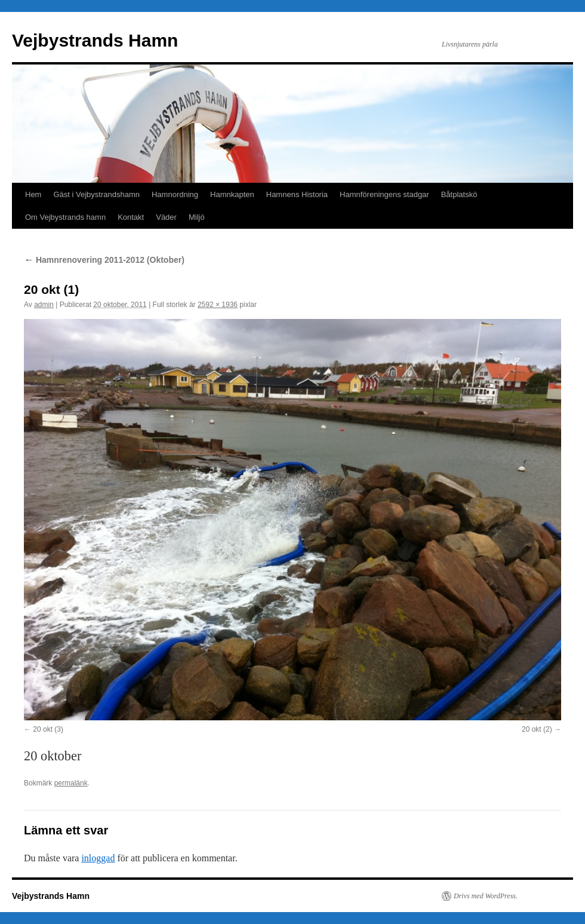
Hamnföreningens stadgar (384, 194)
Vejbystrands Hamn (95, 40)
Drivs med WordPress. (486, 896)
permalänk (71, 783)
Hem (33, 194)
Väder (166, 217)
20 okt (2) (537, 729)
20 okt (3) (48, 729)
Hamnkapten (232, 194)
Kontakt (131, 217)
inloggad (98, 858)
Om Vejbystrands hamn (65, 217)
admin (44, 305)
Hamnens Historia (297, 194)
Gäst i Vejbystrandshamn (96, 194)
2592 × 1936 (218, 305)
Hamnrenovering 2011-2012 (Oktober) (104, 260)
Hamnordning (175, 194)
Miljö (197, 217)
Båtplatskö (459, 194)
